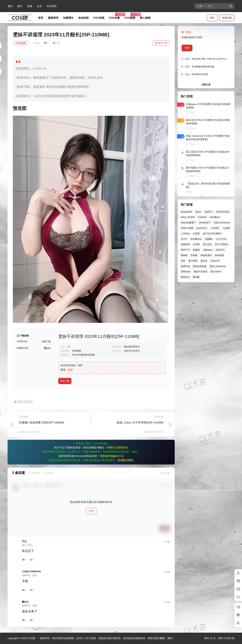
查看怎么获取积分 (118, 447)
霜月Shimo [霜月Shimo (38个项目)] (216, 272)
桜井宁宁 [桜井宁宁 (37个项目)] (185, 250)
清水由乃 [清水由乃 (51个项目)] (220, 250)
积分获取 (52, 6)
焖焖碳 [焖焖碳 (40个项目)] (184, 255)
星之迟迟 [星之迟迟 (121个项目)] (207, 244)
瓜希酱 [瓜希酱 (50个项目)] (194, 255)
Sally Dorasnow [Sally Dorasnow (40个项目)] (222, 223)
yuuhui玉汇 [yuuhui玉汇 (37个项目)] (202, 228)
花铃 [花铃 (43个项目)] (183, 261)
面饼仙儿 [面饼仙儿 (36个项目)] (185, 277)
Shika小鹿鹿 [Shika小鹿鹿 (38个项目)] (187, 228)
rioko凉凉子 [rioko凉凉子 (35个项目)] (205, 223)
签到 (10, 6)
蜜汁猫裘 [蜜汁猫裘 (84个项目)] (193, 261)
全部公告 (206, 85)
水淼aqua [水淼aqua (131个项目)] (208, 250)
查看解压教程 (126, 460)
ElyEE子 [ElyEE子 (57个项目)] (209, 212)
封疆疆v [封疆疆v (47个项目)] (209, 239)
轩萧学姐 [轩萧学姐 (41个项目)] (185, 266)
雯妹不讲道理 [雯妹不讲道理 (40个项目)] (200, 272)
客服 (30, 6)
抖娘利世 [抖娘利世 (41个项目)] (185, 244)
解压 (20, 6)
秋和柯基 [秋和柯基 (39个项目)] (220, 255)
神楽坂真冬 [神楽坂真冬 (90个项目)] (206, 255)
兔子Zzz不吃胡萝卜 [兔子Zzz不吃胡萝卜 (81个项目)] (213, 234)
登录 (212, 18)
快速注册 (227, 18)
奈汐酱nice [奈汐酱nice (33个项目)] (196, 239)
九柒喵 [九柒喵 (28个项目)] (226, 228)
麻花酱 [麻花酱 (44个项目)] (196, 277)
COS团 (31, 638)
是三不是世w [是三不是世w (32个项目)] (221, 244)
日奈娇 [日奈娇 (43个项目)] (196, 244)
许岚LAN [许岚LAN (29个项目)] (215, 261)
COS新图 (21, 43)
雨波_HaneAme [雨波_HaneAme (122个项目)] (218, 266)
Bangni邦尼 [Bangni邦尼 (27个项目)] (187, 212)
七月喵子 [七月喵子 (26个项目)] (215, 228)
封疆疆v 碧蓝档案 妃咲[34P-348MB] (41, 422)
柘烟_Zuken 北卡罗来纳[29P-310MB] (140, 422)
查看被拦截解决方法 (112, 456)
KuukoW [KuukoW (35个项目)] (202, 217)
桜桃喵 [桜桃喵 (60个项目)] (196, 250)
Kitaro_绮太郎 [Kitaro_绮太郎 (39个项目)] (188, 217)
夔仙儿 (25, 602)
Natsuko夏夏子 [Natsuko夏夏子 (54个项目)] (188, 223)
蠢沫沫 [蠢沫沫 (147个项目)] (204, 261)
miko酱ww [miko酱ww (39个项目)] (215, 217)
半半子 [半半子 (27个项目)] (184, 239)
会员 (40, 6)
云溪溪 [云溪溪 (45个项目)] (196, 234)
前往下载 (161, 43)
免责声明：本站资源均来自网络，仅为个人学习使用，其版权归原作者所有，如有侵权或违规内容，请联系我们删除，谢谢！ (107, 638)
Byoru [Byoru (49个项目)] (198, 212)
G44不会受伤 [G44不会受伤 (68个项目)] (223, 212)
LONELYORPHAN (31, 572)
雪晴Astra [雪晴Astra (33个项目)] (186, 272)
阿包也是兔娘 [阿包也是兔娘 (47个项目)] (200, 266)
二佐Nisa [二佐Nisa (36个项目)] (185, 234)
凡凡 (24, 541)
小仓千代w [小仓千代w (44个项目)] (221, 239)
